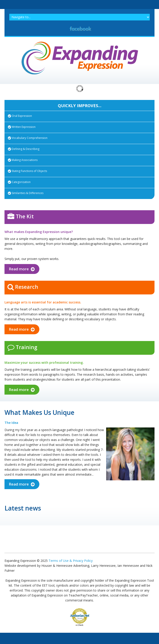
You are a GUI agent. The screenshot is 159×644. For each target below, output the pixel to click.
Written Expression (22, 127)
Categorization (19, 182)
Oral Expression (20, 116)
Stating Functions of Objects (27, 171)
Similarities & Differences (26, 193)
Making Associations (23, 160)
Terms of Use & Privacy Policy (71, 561)
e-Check (80, 625)
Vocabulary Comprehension (28, 138)
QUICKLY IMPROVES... (80, 106)
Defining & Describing (24, 149)
